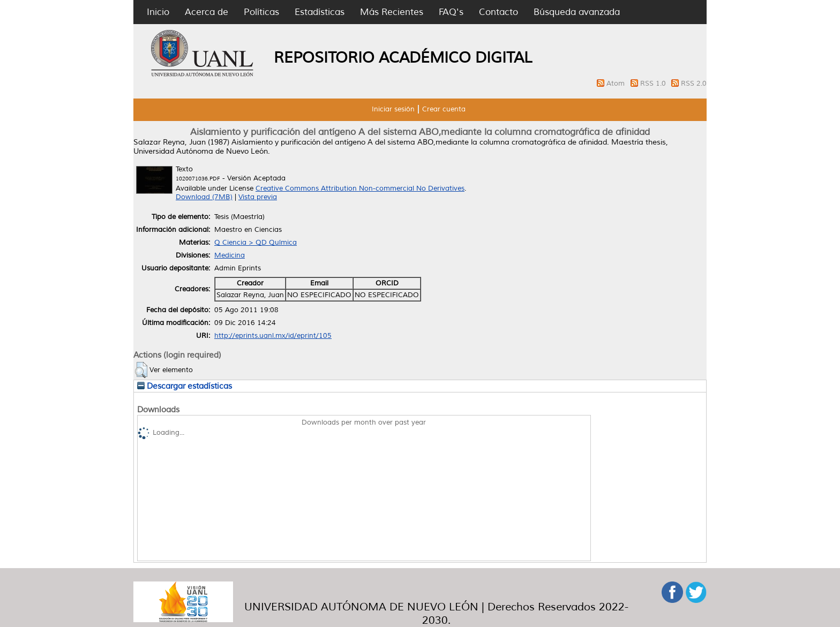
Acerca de (207, 12)
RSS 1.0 (654, 84)
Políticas (261, 12)
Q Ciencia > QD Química (256, 243)
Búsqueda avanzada (577, 12)
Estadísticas (320, 12)
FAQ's (451, 12)
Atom (617, 84)
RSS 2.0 (694, 84)
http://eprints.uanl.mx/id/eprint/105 (273, 336)
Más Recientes (392, 12)
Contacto (498, 12)
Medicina (230, 255)
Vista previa (258, 197)
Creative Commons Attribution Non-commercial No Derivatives (360, 188)
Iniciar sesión (393, 109)
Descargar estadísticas (185, 386)
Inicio (158, 12)
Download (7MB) (204, 197)
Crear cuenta (444, 109)
